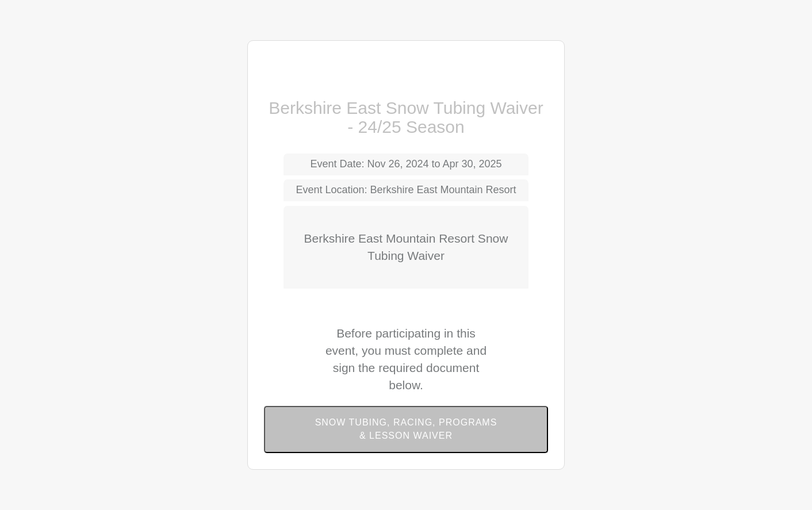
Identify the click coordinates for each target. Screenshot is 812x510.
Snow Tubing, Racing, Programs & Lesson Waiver (406, 429)
